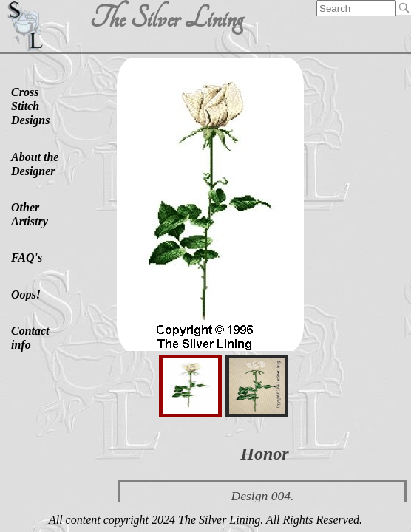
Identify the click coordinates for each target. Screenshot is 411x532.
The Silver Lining (166, 18)
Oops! (26, 294)
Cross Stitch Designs (30, 106)
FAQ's (27, 258)
